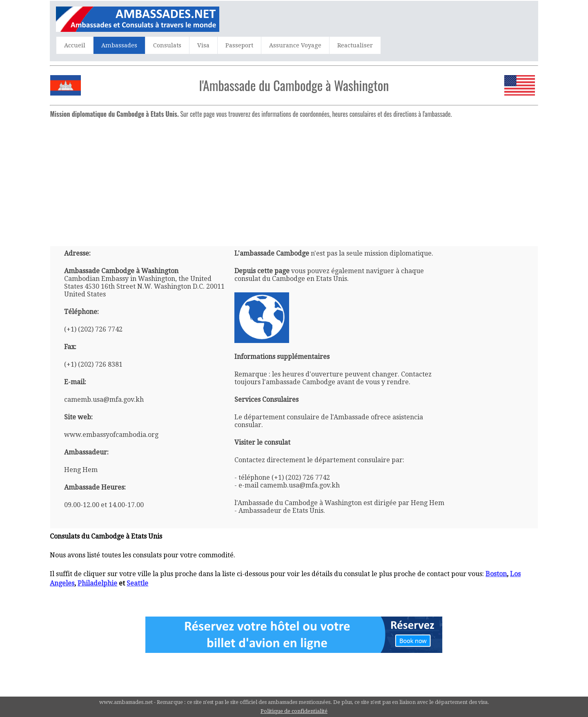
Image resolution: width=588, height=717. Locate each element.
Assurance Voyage (295, 45)
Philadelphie (97, 583)
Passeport (239, 45)
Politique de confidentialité (294, 711)
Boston (496, 574)
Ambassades (119, 45)
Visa (203, 45)
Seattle (137, 583)
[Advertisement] (294, 179)
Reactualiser (355, 45)
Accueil (75, 45)
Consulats (167, 45)
